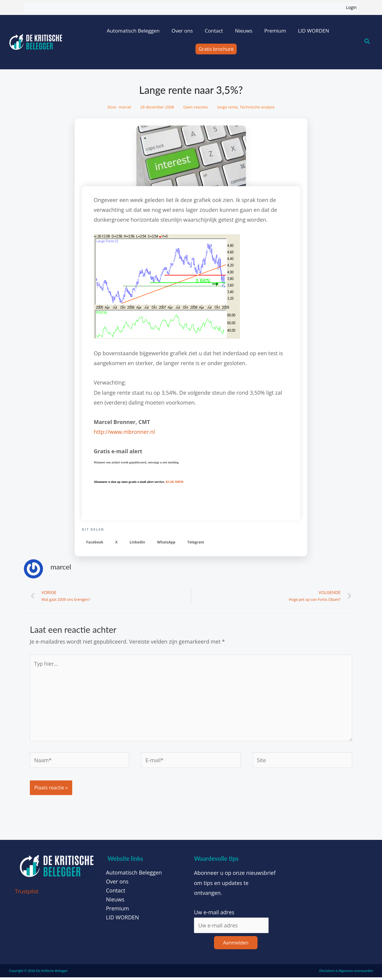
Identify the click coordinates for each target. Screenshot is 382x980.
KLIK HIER (175, 482)
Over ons (182, 31)
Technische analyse (257, 107)
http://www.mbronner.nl (124, 432)
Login (351, 7)
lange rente (228, 107)
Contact (214, 31)
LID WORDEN (313, 31)
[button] (95, 542)
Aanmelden (236, 945)
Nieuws (244, 31)
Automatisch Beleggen (133, 31)
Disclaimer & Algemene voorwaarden (346, 973)
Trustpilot (27, 894)
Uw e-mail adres (214, 915)
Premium (275, 31)
